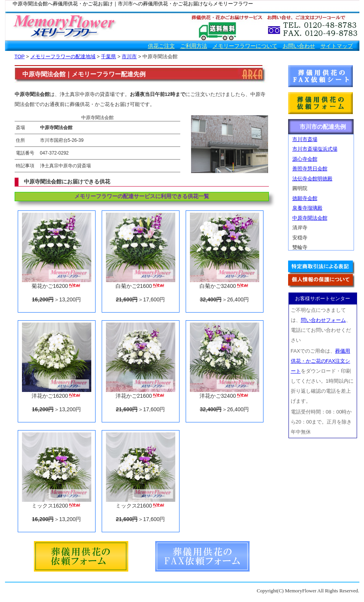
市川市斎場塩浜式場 (315, 149)
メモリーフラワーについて (245, 46)
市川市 (129, 56)
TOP (20, 56)
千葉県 (108, 56)
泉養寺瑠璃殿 (307, 208)
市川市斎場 (305, 139)
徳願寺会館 (305, 198)
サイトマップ (337, 46)
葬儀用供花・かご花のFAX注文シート (321, 361)
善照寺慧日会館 (310, 169)
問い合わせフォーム (323, 320)
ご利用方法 (194, 46)
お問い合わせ (299, 46)
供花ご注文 (161, 46)
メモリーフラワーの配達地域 (63, 56)
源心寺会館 (305, 159)
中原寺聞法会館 (310, 218)
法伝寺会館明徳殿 (312, 179)
